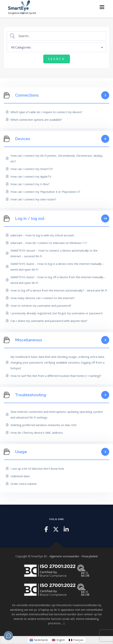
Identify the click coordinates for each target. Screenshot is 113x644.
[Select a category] (56, 47)
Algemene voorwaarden (64, 556)
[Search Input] (60, 36)
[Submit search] (57, 59)
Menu (102, 7)
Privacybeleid (90, 556)
